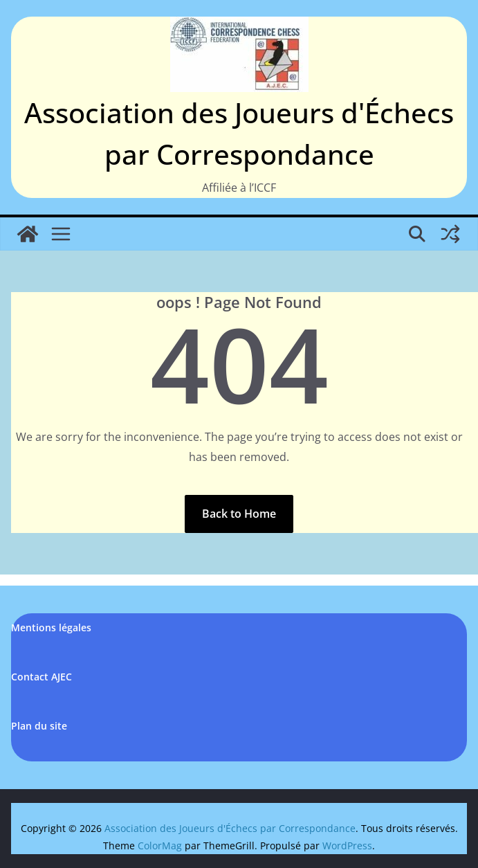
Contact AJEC (42, 677)
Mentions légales (51, 627)
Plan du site (39, 726)
